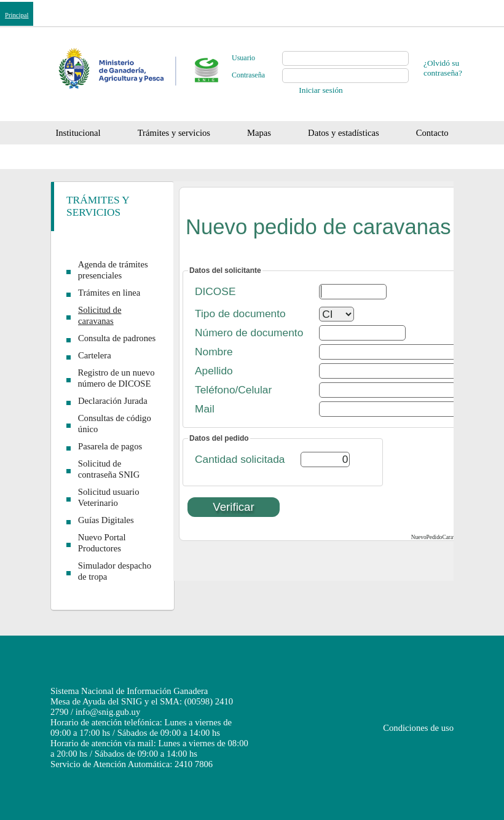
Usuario (243, 58)
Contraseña (248, 75)
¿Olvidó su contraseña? (443, 68)
